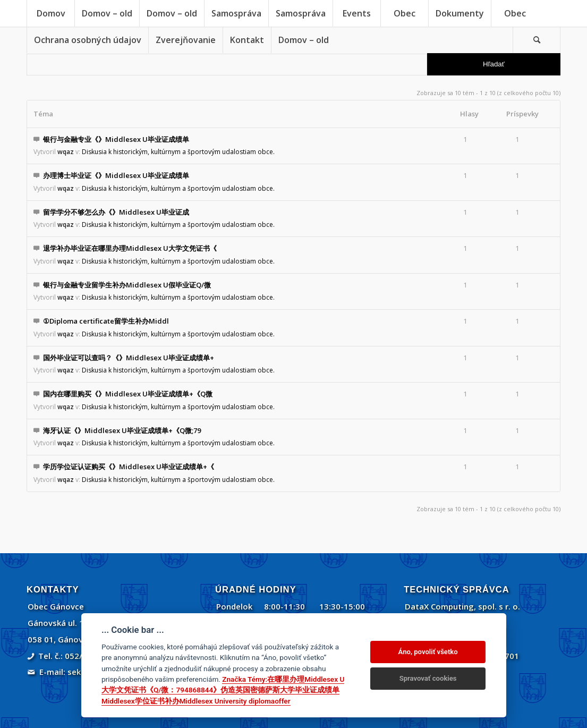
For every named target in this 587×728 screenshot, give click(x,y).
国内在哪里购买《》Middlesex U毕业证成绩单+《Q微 (128, 394)
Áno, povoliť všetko (428, 652)
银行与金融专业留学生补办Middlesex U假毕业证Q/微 (127, 285)
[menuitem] (50, 13)
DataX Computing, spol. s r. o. (462, 606)
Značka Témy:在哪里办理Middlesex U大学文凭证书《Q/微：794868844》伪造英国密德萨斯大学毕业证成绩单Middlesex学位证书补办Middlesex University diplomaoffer (223, 690)
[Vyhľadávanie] (537, 40)
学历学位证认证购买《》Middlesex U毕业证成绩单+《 (129, 467)
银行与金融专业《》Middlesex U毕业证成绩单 (116, 139)
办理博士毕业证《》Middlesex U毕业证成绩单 (116, 175)
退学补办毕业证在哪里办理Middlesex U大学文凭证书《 (130, 248)
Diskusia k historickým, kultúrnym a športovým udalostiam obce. (178, 152)
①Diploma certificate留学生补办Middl (106, 321)
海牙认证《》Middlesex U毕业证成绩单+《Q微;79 (122, 430)
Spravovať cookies (428, 678)
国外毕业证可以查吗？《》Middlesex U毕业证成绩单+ (129, 358)
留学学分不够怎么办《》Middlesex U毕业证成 (116, 212)
